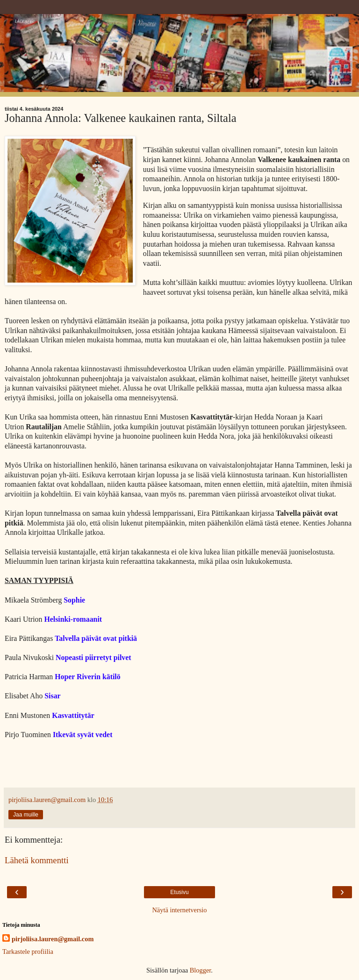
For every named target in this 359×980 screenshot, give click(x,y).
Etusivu (179, 892)
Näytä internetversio (179, 910)
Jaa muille (26, 815)
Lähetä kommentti (37, 860)
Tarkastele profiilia (28, 952)
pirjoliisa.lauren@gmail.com (53, 939)
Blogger (201, 970)
